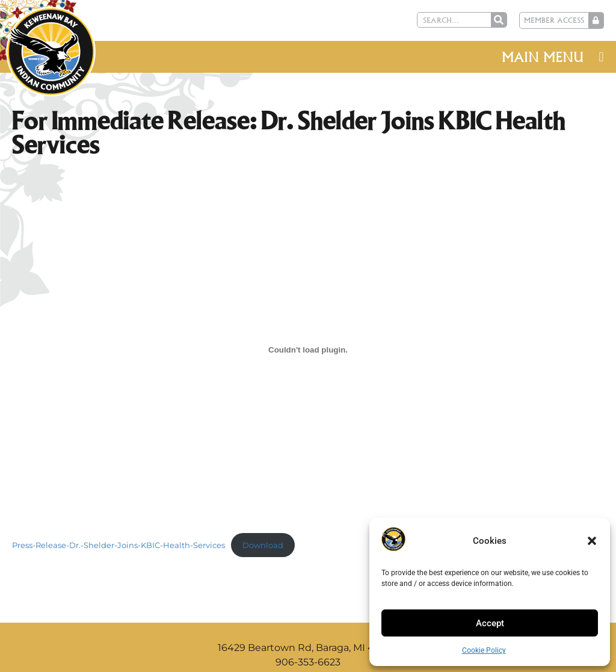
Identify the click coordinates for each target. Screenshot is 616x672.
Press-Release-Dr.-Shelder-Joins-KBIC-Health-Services (119, 545)
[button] (592, 541)
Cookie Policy (484, 650)
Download (263, 545)
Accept (490, 623)
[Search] (499, 20)
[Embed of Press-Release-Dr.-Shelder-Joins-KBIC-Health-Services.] (308, 350)
